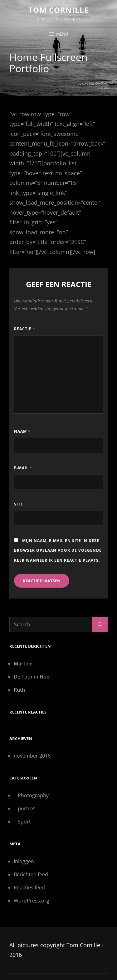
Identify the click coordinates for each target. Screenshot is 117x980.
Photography (33, 795)
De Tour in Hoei (32, 677)
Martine (23, 664)
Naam (22, 431)
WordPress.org (32, 901)
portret (26, 808)
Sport (24, 822)
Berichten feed (31, 874)
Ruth (19, 690)
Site (19, 504)
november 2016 (32, 756)
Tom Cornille (58, 10)
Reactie (25, 329)
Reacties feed (29, 888)
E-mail (23, 468)
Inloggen (24, 861)
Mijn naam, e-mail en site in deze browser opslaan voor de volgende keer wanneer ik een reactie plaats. (58, 550)
